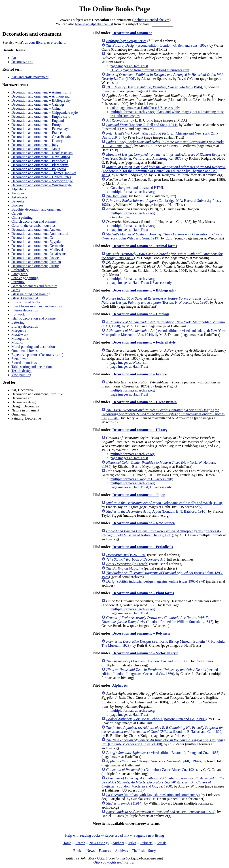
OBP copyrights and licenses (114, 862)
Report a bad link (117, 835)
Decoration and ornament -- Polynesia (39, 169)
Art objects (19, 197)
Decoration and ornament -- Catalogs (38, 104)
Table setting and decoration (32, 367)
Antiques (18, 193)
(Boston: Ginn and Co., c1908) (156, 719)
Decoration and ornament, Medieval (37, 250)
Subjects (146, 843)
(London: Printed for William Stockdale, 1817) (157, 620)
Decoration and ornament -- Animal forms (42, 92)
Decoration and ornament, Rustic (35, 266)
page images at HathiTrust (129, 66)
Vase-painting (21, 375)
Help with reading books (83, 835)
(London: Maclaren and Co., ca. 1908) (163, 782)
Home (67, 843)
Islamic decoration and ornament (35, 318)
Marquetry (19, 330)
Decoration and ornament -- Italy (35, 145)
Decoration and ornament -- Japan (36, 149)
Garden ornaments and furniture (34, 286)
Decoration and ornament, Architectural (40, 234)
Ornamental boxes (24, 351)
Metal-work (20, 334)
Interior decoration (25, 310)
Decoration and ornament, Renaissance (39, 254)
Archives (121, 851)
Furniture (18, 282)
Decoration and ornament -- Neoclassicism (42, 153)
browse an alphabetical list (94, 24)
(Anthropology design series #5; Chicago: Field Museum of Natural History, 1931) (162, 533)
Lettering (18, 322)
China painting (22, 217)
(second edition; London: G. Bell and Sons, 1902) (157, 45)
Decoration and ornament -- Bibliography (41, 100)
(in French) (127, 564)
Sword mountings (24, 363)
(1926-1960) (126, 555)
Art (14, 58)
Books (78, 851)
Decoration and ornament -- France (37, 133)
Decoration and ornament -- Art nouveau (40, 96)
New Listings (99, 843)
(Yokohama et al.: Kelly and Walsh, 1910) (164, 503)
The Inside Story (144, 851)
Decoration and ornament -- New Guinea (41, 157)
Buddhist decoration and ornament (36, 209)
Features (105, 851)
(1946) (154, 87)
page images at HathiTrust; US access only (141, 283)
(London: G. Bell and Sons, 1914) (142, 125)
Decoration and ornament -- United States (41, 177)
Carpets (17, 213)
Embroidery (20, 270)
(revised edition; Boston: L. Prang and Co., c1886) (163, 753)
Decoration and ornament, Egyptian (37, 242)
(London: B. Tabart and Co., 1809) (162, 730)
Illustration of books (26, 302)
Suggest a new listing (149, 835)
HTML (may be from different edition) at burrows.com (150, 70)
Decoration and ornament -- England (38, 121)
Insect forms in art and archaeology (37, 306)
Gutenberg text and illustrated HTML (137, 188)
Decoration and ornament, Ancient (36, 230)
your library (37, 42)
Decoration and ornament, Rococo (36, 258)
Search (81, 843)
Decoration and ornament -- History (37, 141)
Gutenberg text (121, 217)
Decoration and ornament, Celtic (35, 238)
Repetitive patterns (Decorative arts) (37, 355)
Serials (162, 843)
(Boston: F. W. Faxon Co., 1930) (159, 300)
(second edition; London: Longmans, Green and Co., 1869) (160, 672)
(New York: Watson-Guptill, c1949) (154, 761)
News (91, 851)
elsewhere (58, 42)
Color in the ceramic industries (33, 225)
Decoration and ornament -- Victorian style (42, 181)
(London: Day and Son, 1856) (148, 661)
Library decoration (25, 326)
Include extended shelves (152, 20)
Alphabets (19, 189)
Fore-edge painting (25, 278)
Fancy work (20, 274)
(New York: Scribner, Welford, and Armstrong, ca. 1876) (164, 156)
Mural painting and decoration (33, 347)
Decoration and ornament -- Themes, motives (44, 173)
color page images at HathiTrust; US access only (145, 108)
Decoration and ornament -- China (36, 108)
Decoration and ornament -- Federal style (41, 129)
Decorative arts (22, 62)
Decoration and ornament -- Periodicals (40, 161)
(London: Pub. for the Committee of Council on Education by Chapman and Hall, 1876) (164, 171)
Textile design (21, 371)
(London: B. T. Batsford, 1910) (156, 511)
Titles (132, 843)
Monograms (20, 338)
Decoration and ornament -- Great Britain (41, 137)
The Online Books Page (114, 9)
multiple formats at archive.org (133, 192)
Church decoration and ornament (35, 221)
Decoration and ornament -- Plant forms (40, 165)
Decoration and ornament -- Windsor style (42, 185)
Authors (118, 843)
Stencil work (20, 359)
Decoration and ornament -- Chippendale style (45, 112)
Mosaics (17, 343)
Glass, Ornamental (25, 298)
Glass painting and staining (31, 294)
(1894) (161, 812)
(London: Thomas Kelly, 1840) (163, 414)
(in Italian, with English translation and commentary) (153, 795)
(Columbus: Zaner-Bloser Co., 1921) (152, 770)
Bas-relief (18, 201)
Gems (16, 290)
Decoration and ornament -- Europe (37, 125)
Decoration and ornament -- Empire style (41, 116)
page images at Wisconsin (129, 362)
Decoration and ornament (132, 33)
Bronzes (17, 205)
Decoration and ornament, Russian (36, 262)
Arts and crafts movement (30, 77)
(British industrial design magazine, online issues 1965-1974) (156, 581)
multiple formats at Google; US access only (142, 479)
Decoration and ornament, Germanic (38, 246)
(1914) (124, 803)
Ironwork (18, 314)
